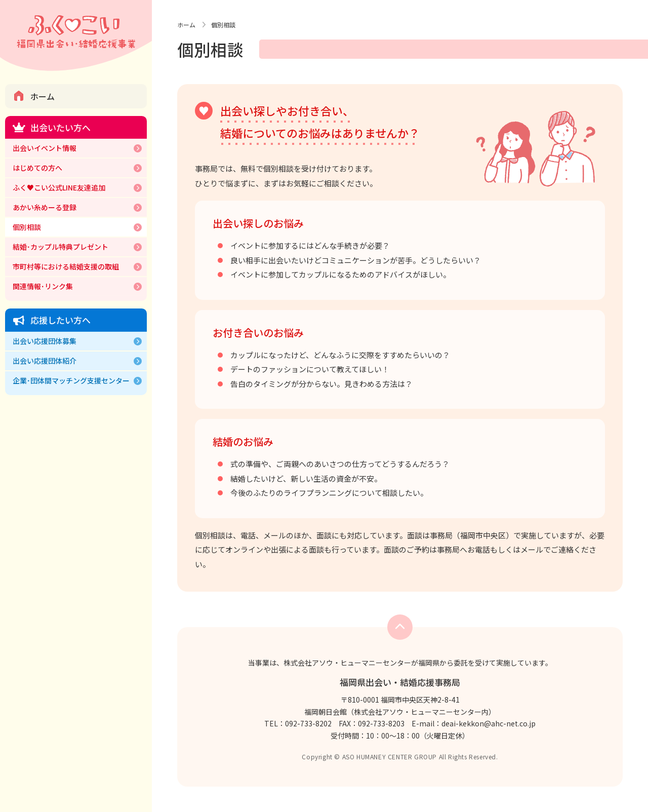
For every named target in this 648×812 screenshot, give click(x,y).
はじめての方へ (37, 168)
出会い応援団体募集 (45, 341)
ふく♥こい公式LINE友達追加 (59, 187)
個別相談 (27, 227)
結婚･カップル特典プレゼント (60, 247)
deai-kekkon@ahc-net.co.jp (489, 723)
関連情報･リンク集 (43, 286)
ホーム (43, 96)
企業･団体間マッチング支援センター (71, 380)
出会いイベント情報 (45, 148)
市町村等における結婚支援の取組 (66, 266)
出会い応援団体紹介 (45, 361)
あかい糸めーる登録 (45, 207)
